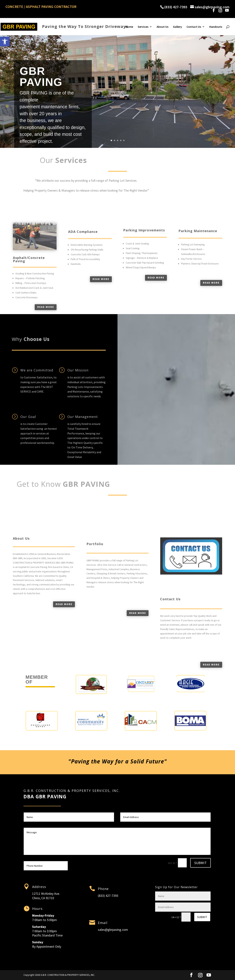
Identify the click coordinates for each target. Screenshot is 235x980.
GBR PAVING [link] (41, 91)
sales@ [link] (103, 930)
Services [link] (143, 27)
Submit (200, 863)
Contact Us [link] (194, 27)
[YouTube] (227, 10)
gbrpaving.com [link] (118, 930)
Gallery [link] (177, 27)
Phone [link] (103, 889)
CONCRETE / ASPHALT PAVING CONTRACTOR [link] (41, 7)
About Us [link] (162, 27)
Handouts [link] (216, 27)
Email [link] (103, 923)
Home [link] (129, 27)
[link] (5, 42)
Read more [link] (64, 661)
